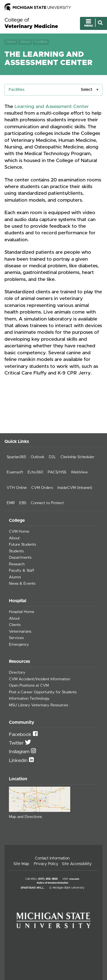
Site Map (21, 864)
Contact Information (52, 858)
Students (16, 551)
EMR (11, 503)
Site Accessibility (77, 864)
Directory (17, 673)
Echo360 (35, 472)
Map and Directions (25, 817)
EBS (23, 503)
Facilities (41, 42)
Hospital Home (22, 612)
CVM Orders (42, 488)
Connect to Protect (47, 503)
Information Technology (29, 699)
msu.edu (74, 879)
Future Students (22, 545)
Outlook (37, 457)
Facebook (21, 735)
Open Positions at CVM (29, 686)
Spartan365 (16, 457)
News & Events (22, 584)
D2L (52, 457)
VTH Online (17, 488)
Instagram (20, 752)
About (25, 42)
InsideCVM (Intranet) (75, 488)
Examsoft (15, 472)
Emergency (19, 645)
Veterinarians (20, 632)
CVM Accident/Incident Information (39, 679)
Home (11, 42)
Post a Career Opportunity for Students (43, 692)
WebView (79, 472)
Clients (15, 625)
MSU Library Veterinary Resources (38, 705)
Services (16, 638)
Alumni (15, 577)
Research (17, 564)
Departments (20, 558)
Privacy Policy (46, 864)
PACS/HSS (57, 472)
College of (31, 24)
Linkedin (19, 761)
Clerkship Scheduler (77, 457)
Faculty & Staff (22, 571)
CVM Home (19, 532)
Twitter (17, 743)
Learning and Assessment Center (52, 107)
